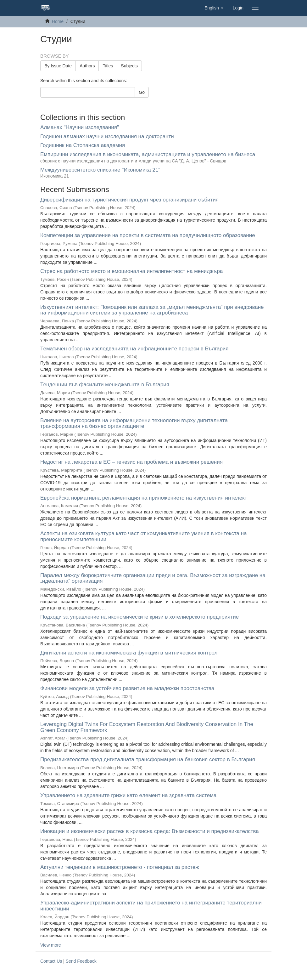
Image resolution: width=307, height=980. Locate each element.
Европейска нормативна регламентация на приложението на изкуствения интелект (144, 498)
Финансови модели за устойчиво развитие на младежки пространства (127, 688)
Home (58, 21)
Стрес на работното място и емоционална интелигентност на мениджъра (131, 271)
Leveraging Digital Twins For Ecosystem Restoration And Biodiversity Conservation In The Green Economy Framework (147, 727)
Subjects (129, 66)
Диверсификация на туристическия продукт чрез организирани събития (129, 200)
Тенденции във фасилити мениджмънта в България (105, 385)
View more (51, 945)
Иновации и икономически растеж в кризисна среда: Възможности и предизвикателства (150, 831)
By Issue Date (58, 66)
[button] (214, 8)
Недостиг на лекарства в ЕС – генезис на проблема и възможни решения (131, 462)
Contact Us (51, 961)
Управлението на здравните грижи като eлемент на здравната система (128, 795)
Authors (87, 66)
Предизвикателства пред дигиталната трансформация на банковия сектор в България (148, 759)
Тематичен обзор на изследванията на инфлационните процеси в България (134, 349)
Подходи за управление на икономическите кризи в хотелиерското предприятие (140, 617)
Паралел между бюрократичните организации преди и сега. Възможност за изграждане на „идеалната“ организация (153, 578)
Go (142, 92)
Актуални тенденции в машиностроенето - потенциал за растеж (120, 867)
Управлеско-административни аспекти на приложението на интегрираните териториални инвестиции (151, 906)
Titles (108, 66)
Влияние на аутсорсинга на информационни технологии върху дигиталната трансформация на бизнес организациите (134, 423)
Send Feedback (81, 961)
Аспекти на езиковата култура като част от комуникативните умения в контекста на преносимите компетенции (144, 536)
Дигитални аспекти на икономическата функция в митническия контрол (129, 653)
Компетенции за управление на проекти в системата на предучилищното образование (148, 235)
